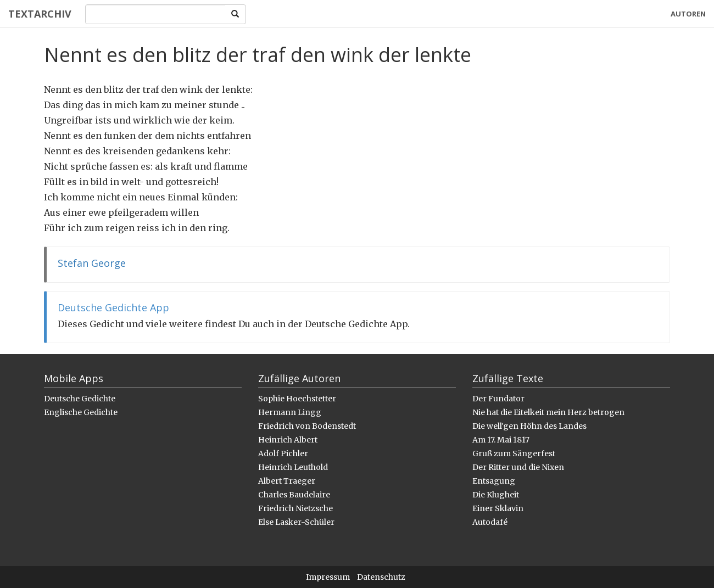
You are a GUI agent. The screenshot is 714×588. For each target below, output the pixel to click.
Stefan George (92, 263)
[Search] (155, 14)
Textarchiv (40, 14)
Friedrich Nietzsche (295, 508)
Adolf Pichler (283, 453)
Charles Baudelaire (294, 495)
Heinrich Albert (288, 440)
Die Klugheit (496, 495)
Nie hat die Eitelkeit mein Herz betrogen (548, 412)
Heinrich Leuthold (293, 467)
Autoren (688, 14)
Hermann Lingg (290, 412)
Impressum (328, 577)
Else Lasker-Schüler (296, 522)
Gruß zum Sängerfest (514, 453)
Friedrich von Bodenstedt (307, 426)
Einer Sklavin (498, 508)
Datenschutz (381, 577)
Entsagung (494, 481)
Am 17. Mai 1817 (501, 440)
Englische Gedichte (81, 412)
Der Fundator (498, 399)
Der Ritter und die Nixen (518, 467)
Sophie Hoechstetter (297, 399)
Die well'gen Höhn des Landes (529, 426)
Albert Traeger (287, 481)
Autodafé (490, 522)
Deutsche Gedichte (80, 399)
